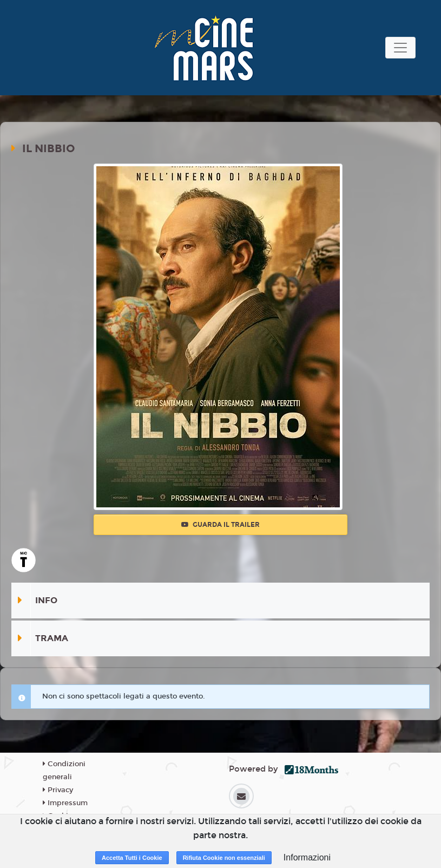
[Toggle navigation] (400, 48)
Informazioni (307, 857)
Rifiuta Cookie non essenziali (224, 858)
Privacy (58, 790)
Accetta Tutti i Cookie (132, 858)
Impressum (65, 803)
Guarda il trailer (220, 525)
